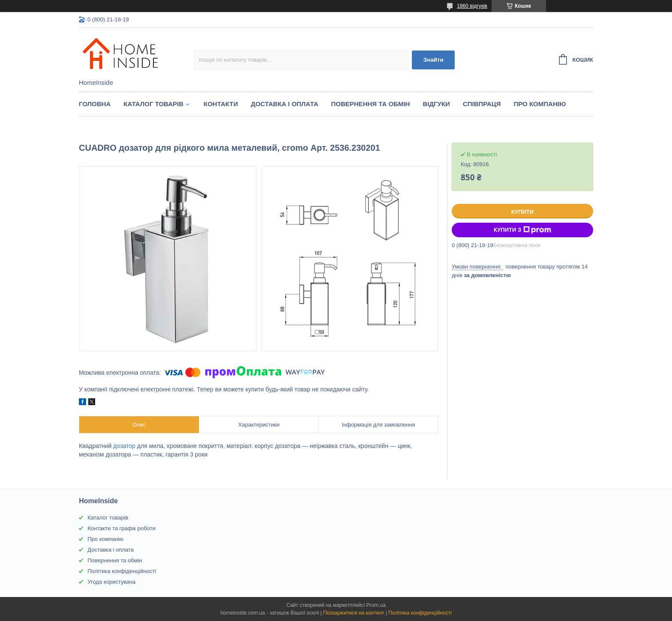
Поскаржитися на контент (354, 613)
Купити (522, 212)
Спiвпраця (482, 104)
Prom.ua (376, 605)
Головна (95, 104)
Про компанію (540, 104)
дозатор (124, 446)
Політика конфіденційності (122, 571)
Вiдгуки (436, 104)
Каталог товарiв (153, 104)
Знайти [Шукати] (433, 60)
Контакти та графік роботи (121, 528)
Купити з (522, 230)
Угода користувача (111, 582)
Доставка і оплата (284, 104)
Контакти (221, 104)
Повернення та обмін (371, 104)
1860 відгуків (472, 6)
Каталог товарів (108, 518)
